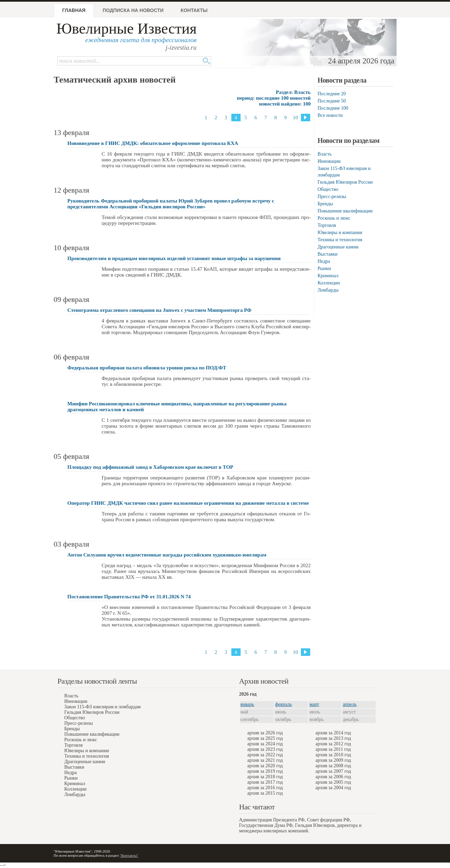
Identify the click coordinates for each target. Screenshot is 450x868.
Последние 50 (332, 101)
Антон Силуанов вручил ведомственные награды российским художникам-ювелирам (167, 555)
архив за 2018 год (265, 777)
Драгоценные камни (338, 247)
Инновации (329, 161)
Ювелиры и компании (340, 233)
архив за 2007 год (333, 771)
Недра (324, 261)
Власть (325, 154)
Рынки (324, 268)
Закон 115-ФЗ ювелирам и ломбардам (103, 707)
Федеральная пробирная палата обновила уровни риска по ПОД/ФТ (147, 368)
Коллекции (329, 283)
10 (296, 118)
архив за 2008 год (333, 766)
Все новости (330, 115)
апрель (350, 704)
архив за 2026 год (265, 733)
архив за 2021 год (265, 760)
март (314, 704)
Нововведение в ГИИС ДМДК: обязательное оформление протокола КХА (153, 143)
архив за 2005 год (333, 782)
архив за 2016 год (265, 788)
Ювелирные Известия (127, 29)
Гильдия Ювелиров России (345, 182)
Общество (328, 189)
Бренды (325, 204)
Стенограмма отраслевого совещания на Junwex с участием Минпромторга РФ (160, 310)
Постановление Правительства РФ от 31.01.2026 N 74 (129, 597)
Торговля (327, 225)
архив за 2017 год (265, 782)
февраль (284, 704)
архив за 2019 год (265, 771)
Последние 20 (332, 94)
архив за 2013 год (333, 738)
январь (247, 704)
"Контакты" (129, 855)
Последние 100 (333, 108)
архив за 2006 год (333, 777)
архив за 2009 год (333, 760)
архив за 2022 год (265, 755)
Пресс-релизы (332, 197)
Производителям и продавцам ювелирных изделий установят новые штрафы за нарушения (174, 258)
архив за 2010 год (333, 755)
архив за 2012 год (333, 744)
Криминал (328, 276)
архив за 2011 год (333, 749)
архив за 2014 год (333, 733)
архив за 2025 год (265, 738)
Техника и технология (340, 240)
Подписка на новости (133, 10)
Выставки (328, 254)
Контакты (194, 10)
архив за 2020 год (265, 766)
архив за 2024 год (265, 744)
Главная (74, 10)
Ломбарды (328, 290)
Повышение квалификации (345, 211)
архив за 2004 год (333, 788)
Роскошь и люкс (334, 218)
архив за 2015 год (265, 793)
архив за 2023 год (265, 749)
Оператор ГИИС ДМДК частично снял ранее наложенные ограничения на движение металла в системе (188, 503)
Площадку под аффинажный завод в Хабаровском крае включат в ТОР (150, 467)
